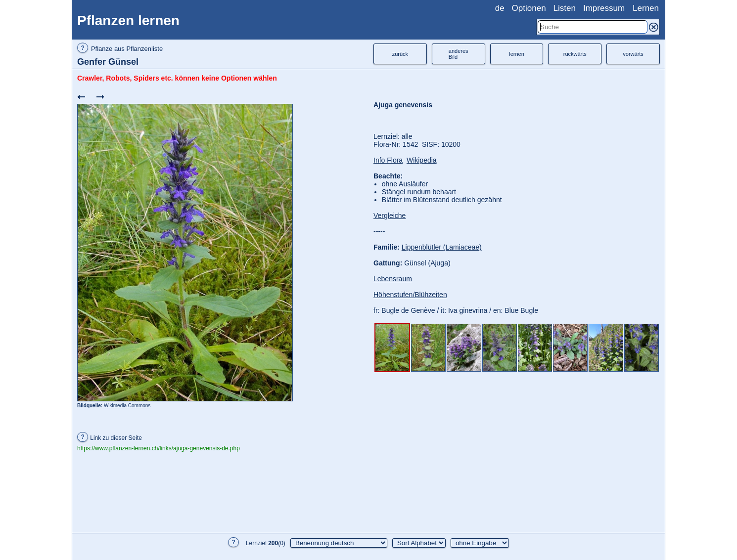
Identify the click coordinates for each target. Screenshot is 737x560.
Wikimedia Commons (127, 406)
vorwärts (633, 54)
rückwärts (575, 54)
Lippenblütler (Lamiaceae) (442, 247)
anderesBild (459, 54)
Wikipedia (422, 160)
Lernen (646, 8)
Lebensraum (393, 279)
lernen (517, 54)
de (500, 8)
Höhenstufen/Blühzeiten (410, 295)
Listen (565, 8)
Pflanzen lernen (128, 21)
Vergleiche (390, 215)
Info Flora (388, 160)
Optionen (529, 8)
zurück (400, 54)
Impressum (604, 8)
